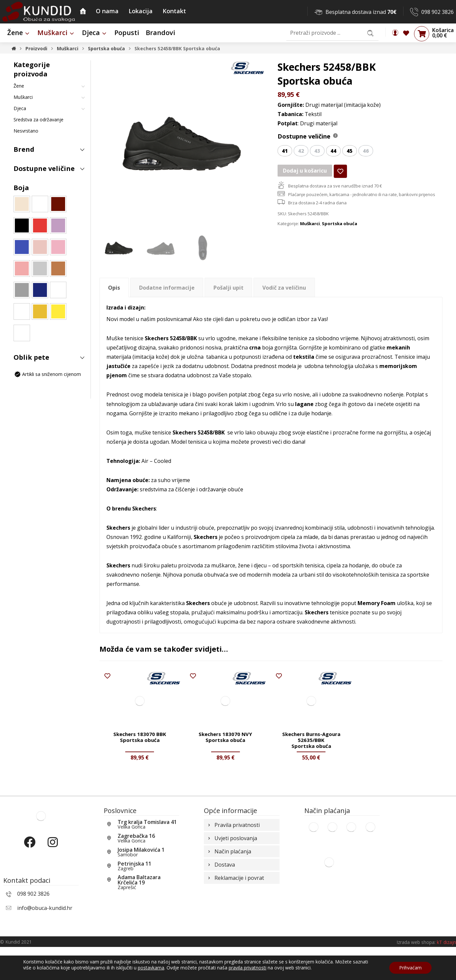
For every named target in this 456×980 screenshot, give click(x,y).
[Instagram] (53, 881)
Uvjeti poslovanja (232, 873)
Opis (114, 289)
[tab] (114, 289)
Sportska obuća (340, 234)
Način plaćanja (229, 888)
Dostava (221, 902)
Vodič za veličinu (284, 289)
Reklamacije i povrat (235, 917)
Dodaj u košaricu (305, 179)
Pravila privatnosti (233, 859)
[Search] (370, 33)
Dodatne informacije (167, 289)
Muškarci (310, 234)
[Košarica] (422, 33)
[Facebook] (29, 881)
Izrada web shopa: (416, 975)
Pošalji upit (228, 289)
